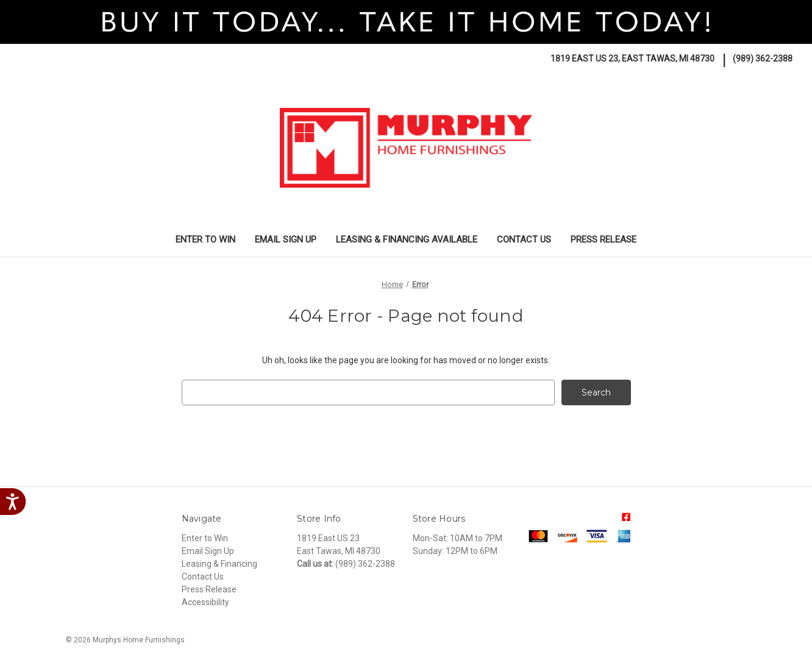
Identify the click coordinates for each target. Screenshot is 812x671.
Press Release (604, 240)
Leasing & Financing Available (407, 240)
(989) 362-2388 (763, 59)
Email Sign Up (286, 240)
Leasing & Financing (219, 564)
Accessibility (205, 602)
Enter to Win (205, 240)
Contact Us (524, 240)
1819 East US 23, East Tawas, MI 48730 (632, 59)
